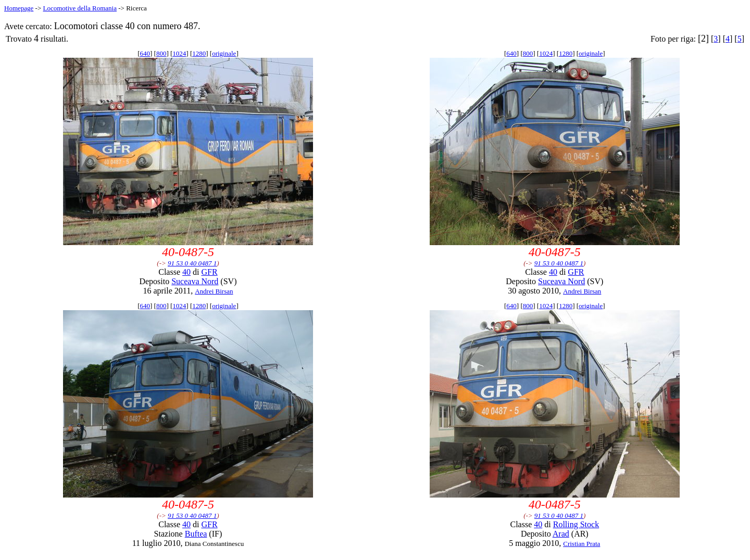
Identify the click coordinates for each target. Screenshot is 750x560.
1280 (199, 53)
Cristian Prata (582, 544)
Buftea (196, 534)
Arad (561, 534)
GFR (209, 272)
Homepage (19, 8)
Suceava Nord (195, 281)
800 (161, 53)
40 (186, 272)
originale (224, 53)
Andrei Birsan (214, 291)
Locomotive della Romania (80, 8)
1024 (179, 53)
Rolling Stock (576, 524)
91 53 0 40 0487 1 (192, 263)
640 (145, 53)
